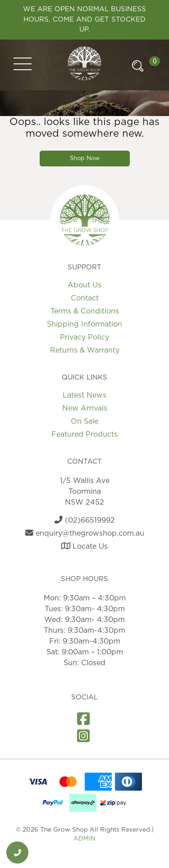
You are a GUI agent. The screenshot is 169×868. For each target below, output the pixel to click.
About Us (84, 285)
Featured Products (84, 434)
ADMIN (84, 839)
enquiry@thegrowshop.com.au (85, 533)
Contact (85, 298)
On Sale (84, 421)
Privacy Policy (84, 337)
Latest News (84, 395)
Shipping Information (84, 324)
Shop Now (85, 159)
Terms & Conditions (85, 311)
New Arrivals (85, 408)
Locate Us (84, 546)
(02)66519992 (85, 520)
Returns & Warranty (85, 350)
